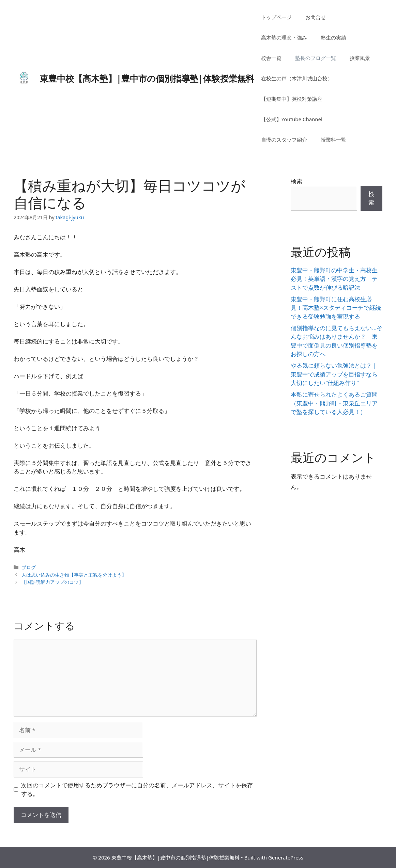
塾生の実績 (333, 37)
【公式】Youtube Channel (292, 119)
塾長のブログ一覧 (316, 58)
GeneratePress (286, 857)
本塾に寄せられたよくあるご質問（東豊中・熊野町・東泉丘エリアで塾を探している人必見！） (334, 403)
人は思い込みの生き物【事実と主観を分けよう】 (74, 575)
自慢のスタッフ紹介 (284, 140)
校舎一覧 (271, 58)
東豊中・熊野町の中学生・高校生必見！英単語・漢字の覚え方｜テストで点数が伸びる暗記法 (334, 279)
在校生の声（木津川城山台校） (297, 78)
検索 (296, 181)
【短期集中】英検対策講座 (292, 99)
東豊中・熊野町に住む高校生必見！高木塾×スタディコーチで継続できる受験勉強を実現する (336, 308)
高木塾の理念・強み (284, 37)
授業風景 (360, 58)
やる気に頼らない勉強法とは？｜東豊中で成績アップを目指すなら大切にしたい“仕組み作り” (334, 374)
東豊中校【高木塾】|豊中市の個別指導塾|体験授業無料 (147, 78)
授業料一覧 (333, 140)
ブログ (29, 567)
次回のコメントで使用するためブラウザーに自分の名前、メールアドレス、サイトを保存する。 (137, 790)
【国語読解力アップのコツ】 (52, 582)
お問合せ (316, 17)
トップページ (276, 17)
